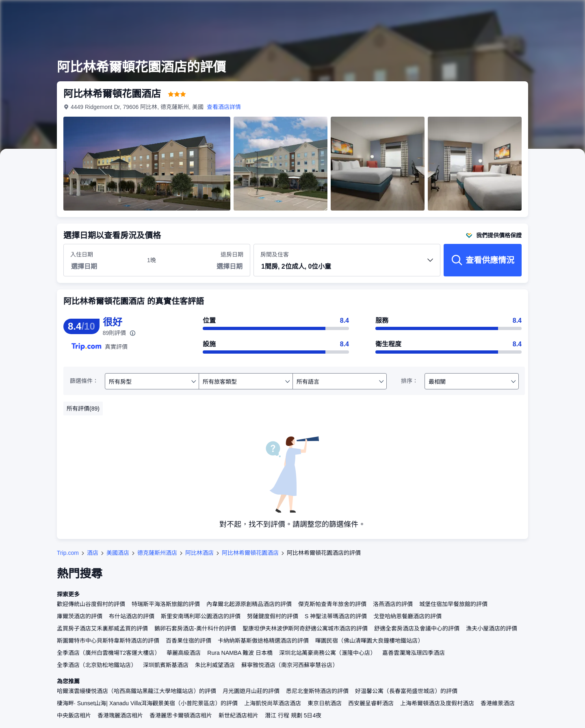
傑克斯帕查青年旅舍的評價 (332, 604)
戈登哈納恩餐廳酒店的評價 (407, 616)
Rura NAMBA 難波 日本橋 (240, 653)
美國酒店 (118, 553)
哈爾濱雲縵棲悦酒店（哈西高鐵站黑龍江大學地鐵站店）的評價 (136, 691)
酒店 (93, 553)
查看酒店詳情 (224, 107)
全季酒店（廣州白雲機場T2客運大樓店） (108, 653)
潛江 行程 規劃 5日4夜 (293, 715)
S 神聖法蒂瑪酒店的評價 (336, 616)
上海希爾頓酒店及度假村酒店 (437, 703)
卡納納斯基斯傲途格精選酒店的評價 (263, 641)
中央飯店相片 (74, 715)
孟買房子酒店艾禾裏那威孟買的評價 (102, 628)
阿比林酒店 (199, 553)
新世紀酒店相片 (238, 715)
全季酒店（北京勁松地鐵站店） (97, 665)
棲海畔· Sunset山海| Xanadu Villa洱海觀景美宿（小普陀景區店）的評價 (147, 703)
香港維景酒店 (498, 703)
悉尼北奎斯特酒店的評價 (317, 691)
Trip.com (68, 553)
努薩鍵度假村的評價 (273, 616)
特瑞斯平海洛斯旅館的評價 (166, 604)
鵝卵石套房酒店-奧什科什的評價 (195, 628)
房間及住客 (347, 264)
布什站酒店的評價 (132, 616)
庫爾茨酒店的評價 (80, 616)
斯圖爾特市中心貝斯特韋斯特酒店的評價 (108, 641)
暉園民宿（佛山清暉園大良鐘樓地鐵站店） (369, 641)
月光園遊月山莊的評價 (251, 691)
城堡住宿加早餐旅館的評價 (453, 604)
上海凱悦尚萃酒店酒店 (273, 703)
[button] (347, 267)
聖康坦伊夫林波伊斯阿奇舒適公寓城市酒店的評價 (305, 628)
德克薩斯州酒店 (157, 553)
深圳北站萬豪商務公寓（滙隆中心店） (327, 653)
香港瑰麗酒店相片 (120, 715)
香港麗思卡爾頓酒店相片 (181, 715)
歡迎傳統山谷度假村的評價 (91, 604)
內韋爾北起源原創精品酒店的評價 (249, 604)
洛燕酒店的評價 (393, 604)
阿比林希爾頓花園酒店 (250, 553)
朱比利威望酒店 (215, 665)
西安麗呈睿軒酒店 (371, 703)
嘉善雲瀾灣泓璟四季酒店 (414, 653)
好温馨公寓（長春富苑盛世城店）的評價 (406, 691)
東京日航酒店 (325, 703)
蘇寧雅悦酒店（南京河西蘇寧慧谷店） (290, 665)
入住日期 (82, 254)
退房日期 (232, 254)
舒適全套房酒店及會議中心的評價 (417, 628)
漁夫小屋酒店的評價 (492, 628)
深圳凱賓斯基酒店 (166, 665)
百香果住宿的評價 (188, 641)
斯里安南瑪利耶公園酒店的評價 (201, 616)
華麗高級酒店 (184, 653)
